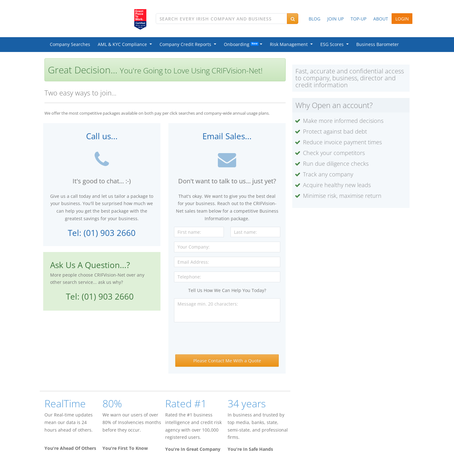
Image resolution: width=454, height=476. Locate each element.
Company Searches (70, 44)
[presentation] (227, 339)
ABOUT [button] (381, 19)
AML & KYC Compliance (124, 44)
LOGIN (402, 19)
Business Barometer (378, 44)
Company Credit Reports (187, 44)
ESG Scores (333, 44)
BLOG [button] (314, 19)
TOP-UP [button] (358, 19)
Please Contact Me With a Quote (227, 361)
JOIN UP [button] (335, 19)
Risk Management (290, 44)
